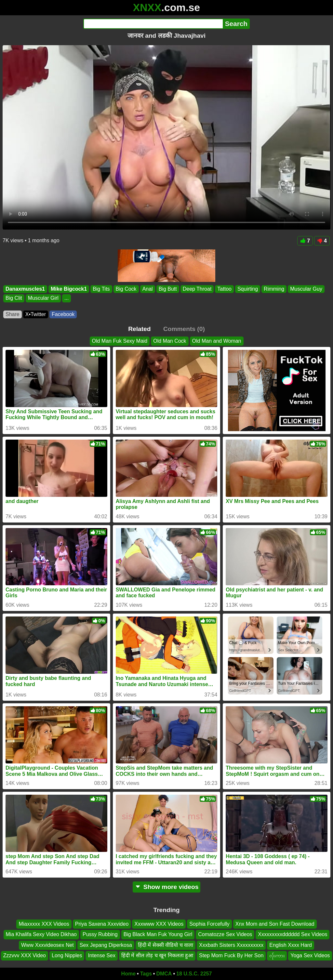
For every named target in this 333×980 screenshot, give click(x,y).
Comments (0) (184, 329)
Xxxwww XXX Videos (159, 924)
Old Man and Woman (217, 341)
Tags (146, 974)
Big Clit (14, 298)
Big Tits (101, 289)
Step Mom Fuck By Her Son (231, 955)
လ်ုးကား (277, 955)
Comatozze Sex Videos (225, 934)
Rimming (274, 289)
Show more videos (167, 887)
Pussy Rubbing (100, 934)
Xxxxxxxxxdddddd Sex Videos (293, 934)
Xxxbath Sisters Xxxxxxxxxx (231, 945)
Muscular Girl (43, 298)
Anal (148, 289)
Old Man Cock (170, 341)
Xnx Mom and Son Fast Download (275, 924)
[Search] (153, 24)
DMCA (164, 974)
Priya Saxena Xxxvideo (102, 924)
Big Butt (168, 289)
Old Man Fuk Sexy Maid (120, 341)
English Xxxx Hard (291, 945)
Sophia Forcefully (209, 924)
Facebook (63, 314)
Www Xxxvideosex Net (47, 945)
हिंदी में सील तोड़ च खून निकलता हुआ (157, 955)
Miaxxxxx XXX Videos (44, 924)
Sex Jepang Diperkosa (106, 945)
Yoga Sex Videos (310, 955)
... (67, 298)
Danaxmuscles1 (25, 289)
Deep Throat (197, 289)
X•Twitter (36, 314)
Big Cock (126, 289)
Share (13, 314)
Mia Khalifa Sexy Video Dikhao (41, 934)
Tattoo (224, 289)
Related (139, 329)
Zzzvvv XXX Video (25, 955)
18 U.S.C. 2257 (194, 974)
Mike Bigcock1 (69, 289)
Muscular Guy (306, 289)
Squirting (248, 289)
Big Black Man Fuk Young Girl (158, 934)
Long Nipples (67, 955)
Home (128, 974)
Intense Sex (102, 955)
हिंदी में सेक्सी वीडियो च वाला (166, 945)
